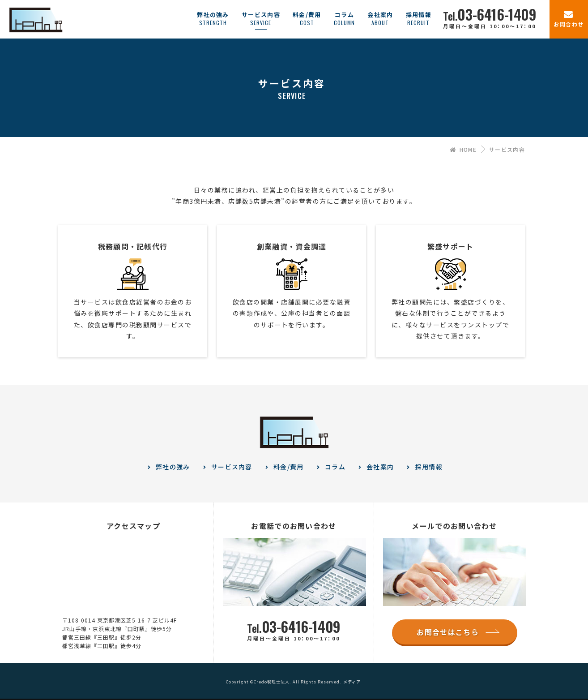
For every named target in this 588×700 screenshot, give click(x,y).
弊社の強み (173, 467)
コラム (335, 467)
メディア (352, 682)
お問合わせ (569, 24)
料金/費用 (289, 467)
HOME (463, 149)
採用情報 (429, 467)
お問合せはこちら (447, 632)
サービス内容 (232, 467)
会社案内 (380, 467)
